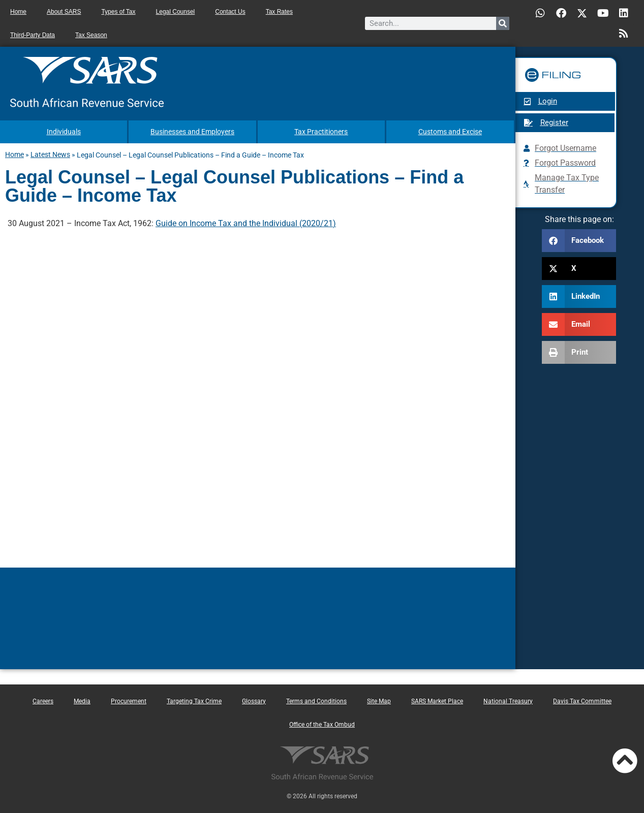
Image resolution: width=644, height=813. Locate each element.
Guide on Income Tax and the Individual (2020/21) (246, 223)
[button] (579, 241)
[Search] (503, 23)
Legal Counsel (176, 12)
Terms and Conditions (316, 701)
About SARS (64, 12)
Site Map (379, 701)
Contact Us (230, 12)
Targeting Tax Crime (194, 701)
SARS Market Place (437, 701)
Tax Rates (279, 12)
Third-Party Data (33, 35)
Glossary (254, 701)
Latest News (50, 154)
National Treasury (508, 701)
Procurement (129, 701)
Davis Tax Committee (582, 701)
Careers (43, 701)
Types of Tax (118, 12)
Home (18, 12)
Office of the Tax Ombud (322, 724)
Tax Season (91, 35)
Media (82, 701)
